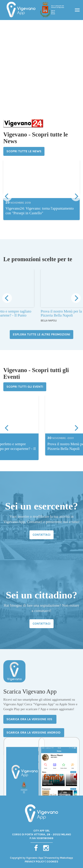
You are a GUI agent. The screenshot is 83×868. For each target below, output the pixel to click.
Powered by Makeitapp (59, 858)
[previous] (7, 196)
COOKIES (52, 862)
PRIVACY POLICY (35, 862)
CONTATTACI (41, 535)
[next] (76, 196)
